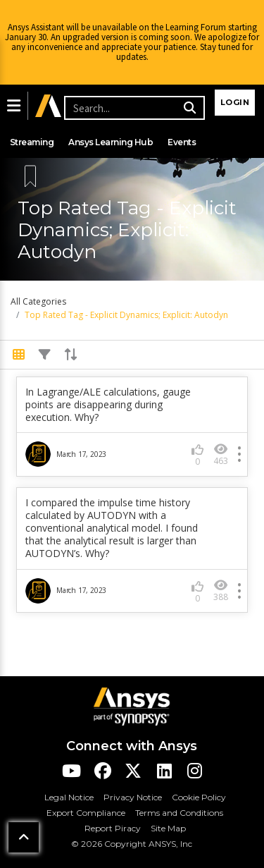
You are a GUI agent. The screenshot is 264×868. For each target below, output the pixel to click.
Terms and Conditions (179, 813)
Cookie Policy (199, 797)
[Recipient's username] (132, 108)
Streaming (32, 142)
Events (182, 142)
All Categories (38, 301)
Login (235, 102)
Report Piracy (113, 828)
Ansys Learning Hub (111, 142)
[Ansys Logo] (132, 705)
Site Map (168, 828)
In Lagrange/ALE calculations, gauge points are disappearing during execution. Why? (108, 405)
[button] (14, 106)
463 (221, 454)
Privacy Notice (133, 797)
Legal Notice (69, 797)
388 (221, 591)
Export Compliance (86, 813)
